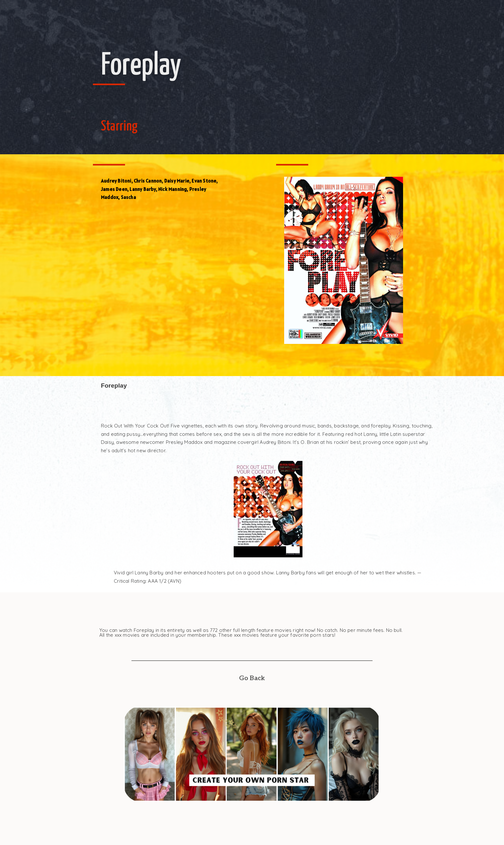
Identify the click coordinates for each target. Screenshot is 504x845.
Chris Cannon (148, 181)
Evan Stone (204, 181)
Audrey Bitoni (116, 181)
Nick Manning (172, 189)
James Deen (114, 189)
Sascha (128, 197)
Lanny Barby (143, 189)
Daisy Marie (177, 181)
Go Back (252, 678)
